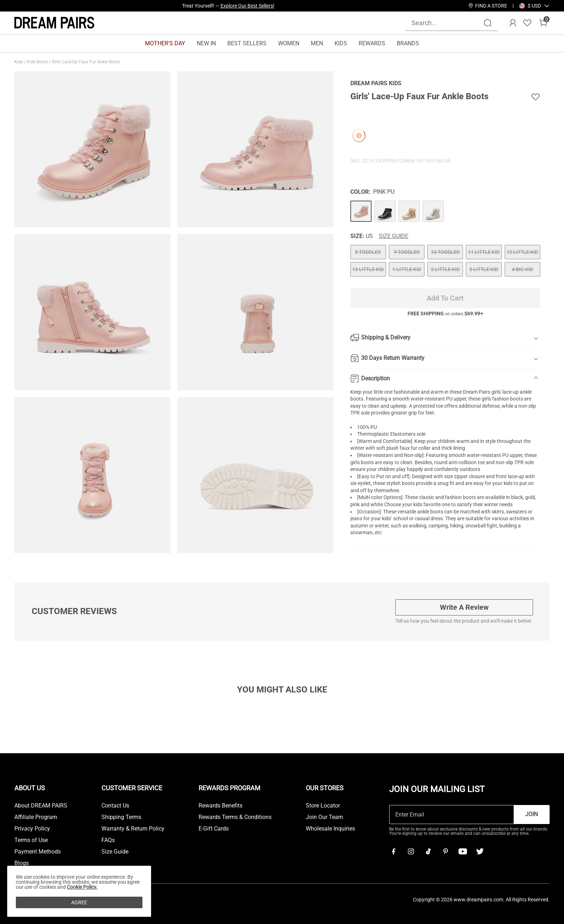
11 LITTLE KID (484, 252)
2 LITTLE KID (445, 269)
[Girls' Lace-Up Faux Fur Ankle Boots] (361, 211)
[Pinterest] (445, 851)
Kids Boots (38, 62)
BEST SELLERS (247, 43)
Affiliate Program (36, 817)
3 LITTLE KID (484, 269)
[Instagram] (411, 851)
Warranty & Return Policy (133, 829)
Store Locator (323, 806)
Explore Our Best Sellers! (247, 6)
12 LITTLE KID (522, 252)
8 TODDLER (368, 252)
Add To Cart (445, 298)
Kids (19, 62)
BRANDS (408, 43)
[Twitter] (480, 851)
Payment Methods (38, 852)
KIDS (341, 43)
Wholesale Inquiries (330, 829)
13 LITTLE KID (368, 269)
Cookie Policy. (82, 887)
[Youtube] (463, 851)
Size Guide (394, 236)
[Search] (488, 23)
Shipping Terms (121, 817)
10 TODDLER (445, 252)
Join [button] (531, 814)
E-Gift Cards (214, 829)
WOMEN (289, 43)
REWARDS (372, 43)
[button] (534, 6)
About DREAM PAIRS (41, 806)
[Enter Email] (452, 815)
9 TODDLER (407, 252)
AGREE (79, 902)
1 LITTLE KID (407, 269)
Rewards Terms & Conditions (235, 817)
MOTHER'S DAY (165, 43)
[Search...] (447, 23)
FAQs (108, 840)
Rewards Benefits (220, 806)
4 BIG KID (522, 269)
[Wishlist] (527, 23)
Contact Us (115, 806)
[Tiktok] (428, 851)
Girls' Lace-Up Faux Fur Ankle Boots (87, 62)
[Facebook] (394, 851)
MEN (317, 43)
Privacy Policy (32, 829)
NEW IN (206, 43)
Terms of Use (31, 840)
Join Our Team (324, 817)
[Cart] (543, 23)
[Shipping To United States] (530, 6)
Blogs (22, 863)
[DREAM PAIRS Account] (513, 23)
